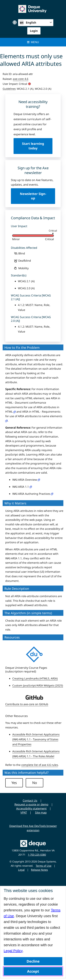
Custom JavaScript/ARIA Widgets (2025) (38, 685)
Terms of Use (44, 866)
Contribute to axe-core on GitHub (27, 704)
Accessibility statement (31, 808)
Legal (21, 870)
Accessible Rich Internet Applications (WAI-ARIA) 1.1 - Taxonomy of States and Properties (36, 739)
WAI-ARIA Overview (26, 480)
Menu (33, 42)
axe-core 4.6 (21, 79)
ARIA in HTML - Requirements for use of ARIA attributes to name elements (34, 416)
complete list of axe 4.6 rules (40, 765)
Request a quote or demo (31, 804)
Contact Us (30, 801)
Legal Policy (13, 951)
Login (34, 31)
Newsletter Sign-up (33, 196)
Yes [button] (14, 783)
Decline (33, 961)
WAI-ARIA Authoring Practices (33, 494)
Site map (41, 813)
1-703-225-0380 (37, 855)
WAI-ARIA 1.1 (22, 487)
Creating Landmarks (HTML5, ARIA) (35, 678)
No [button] (35, 783)
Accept (33, 971)
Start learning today (33, 146)
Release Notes (39, 870)
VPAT (24, 813)
